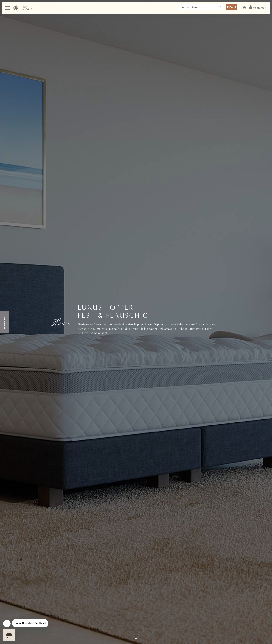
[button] (4, 322)
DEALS (231, 7)
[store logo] (23, 8)
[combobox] (201, 7)
